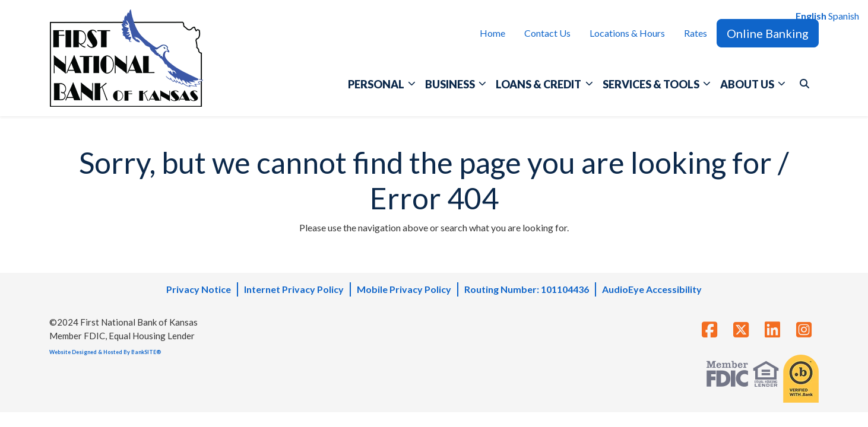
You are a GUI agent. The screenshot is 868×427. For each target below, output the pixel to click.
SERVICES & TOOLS (652, 84)
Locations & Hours (627, 33)
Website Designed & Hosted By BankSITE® (105, 352)
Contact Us (547, 33)
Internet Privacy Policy (294, 289)
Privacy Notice (199, 289)
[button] (804, 84)
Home (492, 33)
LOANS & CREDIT (539, 84)
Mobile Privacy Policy (404, 289)
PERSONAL (377, 84)
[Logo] (126, 58)
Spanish (844, 16)
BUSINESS (451, 84)
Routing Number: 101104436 (527, 289)
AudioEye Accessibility (652, 289)
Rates (696, 33)
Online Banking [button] (768, 33)
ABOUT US (748, 84)
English (811, 16)
